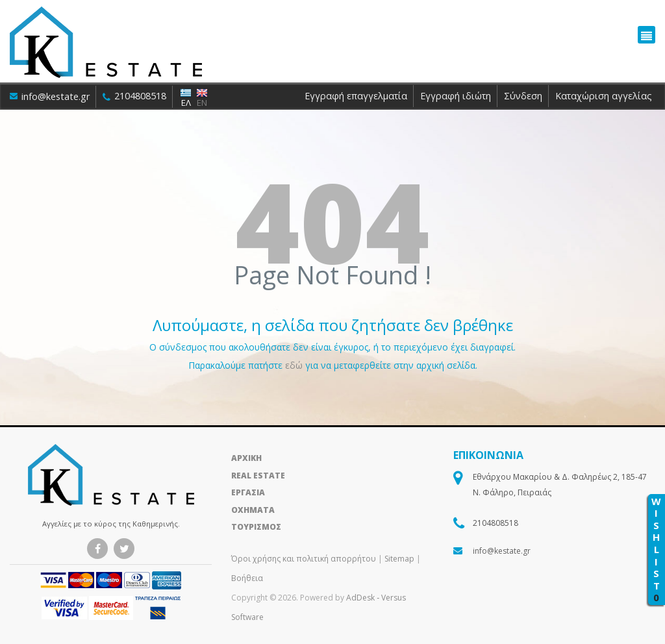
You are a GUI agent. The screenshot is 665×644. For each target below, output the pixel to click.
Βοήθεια (247, 578)
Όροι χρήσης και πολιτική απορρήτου (305, 559)
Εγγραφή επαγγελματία (356, 96)
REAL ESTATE (258, 476)
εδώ (295, 365)
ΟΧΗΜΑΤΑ (253, 510)
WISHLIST (656, 550)
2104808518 (136, 96)
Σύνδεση (523, 96)
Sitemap (399, 559)
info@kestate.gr (50, 96)
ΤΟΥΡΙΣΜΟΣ (256, 527)
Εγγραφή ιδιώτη (456, 96)
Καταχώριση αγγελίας (604, 96)
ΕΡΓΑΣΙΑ (248, 492)
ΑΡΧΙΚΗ (246, 458)
